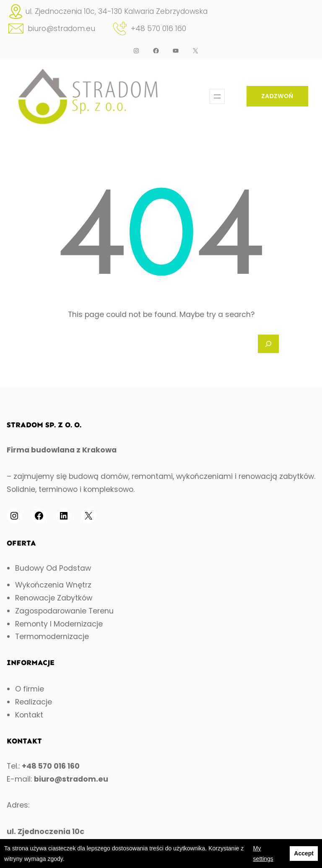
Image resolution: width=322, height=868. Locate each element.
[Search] (268, 344)
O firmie (30, 689)
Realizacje (34, 702)
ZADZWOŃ (277, 96)
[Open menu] (217, 96)
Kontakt (29, 715)
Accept (304, 853)
